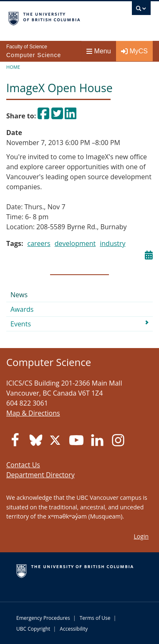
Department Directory (40, 475)
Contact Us (23, 465)
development (75, 243)
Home (13, 67)
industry (112, 243)
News (19, 295)
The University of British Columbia (58, 17)
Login (141, 536)
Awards (22, 309)
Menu (99, 51)
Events (21, 324)
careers (39, 243)
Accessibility (74, 629)
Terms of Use (95, 618)
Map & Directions (33, 413)
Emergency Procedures (43, 618)
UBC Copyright (33, 629)
